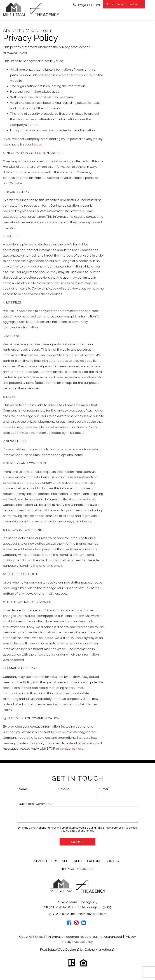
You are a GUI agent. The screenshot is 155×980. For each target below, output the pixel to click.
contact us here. (72, 748)
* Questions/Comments (35, 804)
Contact (113, 861)
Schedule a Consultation (124, 4)
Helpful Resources (77, 869)
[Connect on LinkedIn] (84, 924)
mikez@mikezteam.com (89, 914)
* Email (104, 789)
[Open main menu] (151, 4)
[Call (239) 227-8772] (87, 5)
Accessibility (83, 942)
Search (41, 861)
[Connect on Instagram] (76, 924)
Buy (55, 861)
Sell (66, 861)
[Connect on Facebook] (69, 924)
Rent (78, 861)
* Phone (64, 789)
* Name (22, 789)
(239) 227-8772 (59, 914)
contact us (34, 144)
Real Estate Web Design (59, 949)
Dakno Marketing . (100, 949)
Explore (94, 861)
